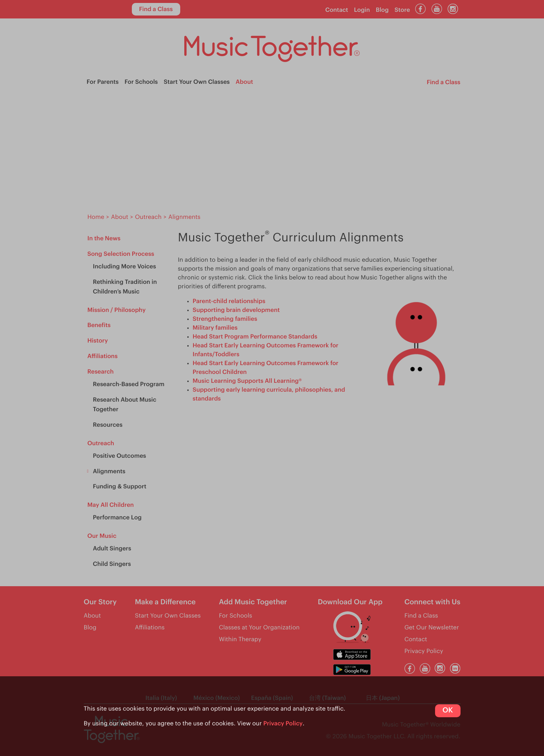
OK (448, 710)
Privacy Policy (283, 724)
